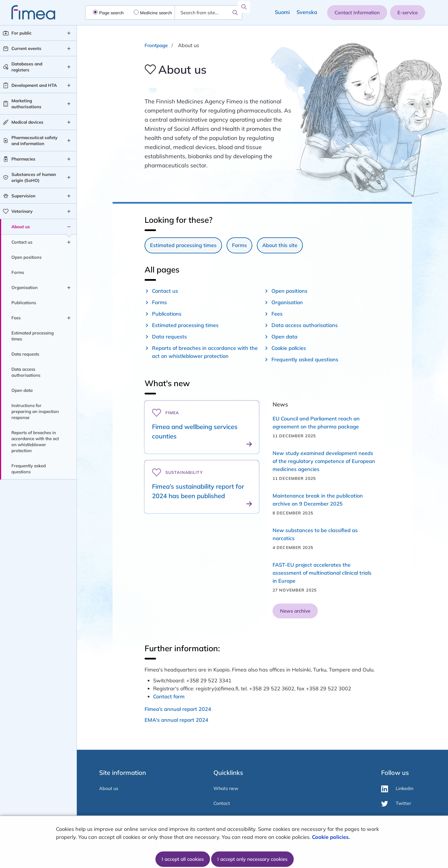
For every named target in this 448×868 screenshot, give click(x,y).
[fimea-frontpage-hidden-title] (28, 12)
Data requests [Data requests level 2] (25, 354)
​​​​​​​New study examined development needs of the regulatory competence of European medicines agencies (324, 461)
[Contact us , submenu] (69, 242)
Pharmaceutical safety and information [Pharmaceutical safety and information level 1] (34, 141)
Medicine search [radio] (156, 13)
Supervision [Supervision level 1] (23, 196)
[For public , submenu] (69, 33)
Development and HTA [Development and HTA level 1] (34, 85)
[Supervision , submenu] (69, 196)
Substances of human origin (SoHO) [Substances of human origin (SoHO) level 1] (34, 177)
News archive (295, 611)
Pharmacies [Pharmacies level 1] (23, 159)
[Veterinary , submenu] (69, 211)
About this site (280, 245)
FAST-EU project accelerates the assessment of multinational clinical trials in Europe (322, 573)
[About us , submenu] (69, 227)
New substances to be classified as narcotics (315, 534)
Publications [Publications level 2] (24, 303)
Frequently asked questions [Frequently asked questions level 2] (29, 469)
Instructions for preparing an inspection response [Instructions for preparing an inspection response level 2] (35, 411)
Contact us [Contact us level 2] (22, 242)
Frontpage (156, 45)
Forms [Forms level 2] (18, 272)
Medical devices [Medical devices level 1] (27, 122)
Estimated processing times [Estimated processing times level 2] (33, 336)
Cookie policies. (332, 837)
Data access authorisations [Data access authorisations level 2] (26, 372)
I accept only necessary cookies (252, 859)
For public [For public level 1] (22, 33)
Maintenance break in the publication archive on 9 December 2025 (318, 500)
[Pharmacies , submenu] (69, 159)
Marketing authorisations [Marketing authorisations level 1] (26, 104)
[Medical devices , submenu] (69, 122)
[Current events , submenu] (69, 49)
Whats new (226, 788)
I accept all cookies (183, 859)
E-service (408, 12)
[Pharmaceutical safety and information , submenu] (69, 141)
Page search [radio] (111, 13)
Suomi (282, 12)
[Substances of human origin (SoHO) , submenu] (69, 177)
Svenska (307, 12)
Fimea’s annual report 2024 (178, 709)
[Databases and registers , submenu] (69, 67)
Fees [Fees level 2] (16, 318)
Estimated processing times (183, 245)
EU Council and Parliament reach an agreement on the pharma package (316, 423)
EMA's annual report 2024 (176, 720)
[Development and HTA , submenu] (69, 85)
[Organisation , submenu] (69, 288)
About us (109, 788)
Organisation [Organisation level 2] (25, 287)
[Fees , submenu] (69, 318)
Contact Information (357, 12)
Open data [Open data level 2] (22, 390)
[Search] (235, 13)
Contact (222, 803)
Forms (239, 245)
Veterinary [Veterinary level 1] (22, 211)
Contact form (169, 696)
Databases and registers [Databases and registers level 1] (27, 67)
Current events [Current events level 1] (26, 48)
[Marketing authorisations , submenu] (69, 104)
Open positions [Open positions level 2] (26, 257)
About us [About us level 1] (21, 227)
